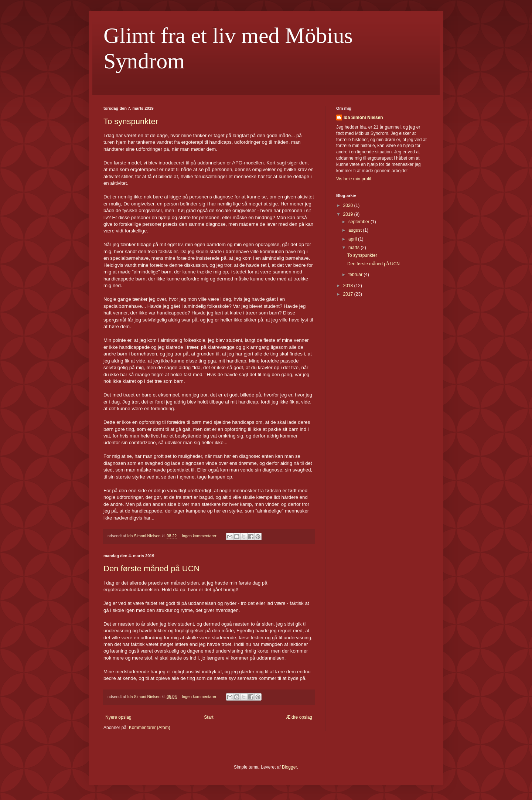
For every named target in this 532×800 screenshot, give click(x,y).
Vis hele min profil (354, 179)
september (359, 222)
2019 (349, 214)
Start (209, 717)
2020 (349, 205)
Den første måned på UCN (151, 568)
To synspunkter (131, 121)
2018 (349, 286)
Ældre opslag (299, 717)
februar (356, 275)
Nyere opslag (118, 717)
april (353, 239)
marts (354, 248)
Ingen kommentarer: (200, 536)
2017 (349, 294)
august (356, 230)
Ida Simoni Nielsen (363, 118)
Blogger (289, 767)
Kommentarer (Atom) (150, 728)
